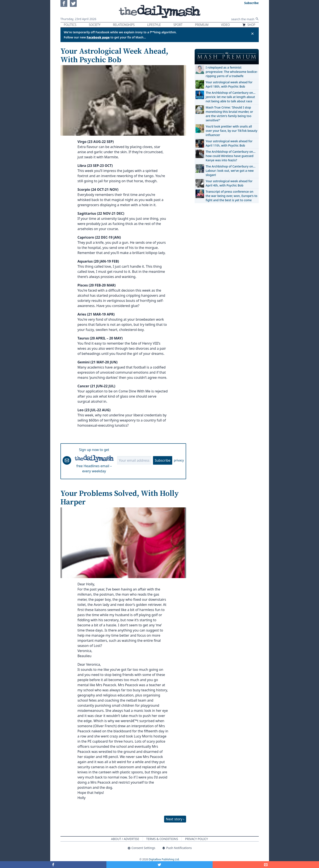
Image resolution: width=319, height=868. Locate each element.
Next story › (175, 819)
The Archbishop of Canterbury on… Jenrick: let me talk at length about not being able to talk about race (231, 97)
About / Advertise (125, 839)
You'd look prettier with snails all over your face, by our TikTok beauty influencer (232, 131)
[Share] (266, 865)
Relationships (124, 25)
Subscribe (162, 460)
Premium (202, 25)
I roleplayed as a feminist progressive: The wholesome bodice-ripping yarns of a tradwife (232, 72)
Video (225, 25)
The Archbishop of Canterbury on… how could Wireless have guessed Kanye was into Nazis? (231, 156)
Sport (178, 25)
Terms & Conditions (162, 839)
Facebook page (98, 37)
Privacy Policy (196, 839)
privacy (179, 460)
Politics (70, 25)
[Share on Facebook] (53, 865)
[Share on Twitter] (160, 865)
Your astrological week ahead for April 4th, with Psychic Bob (229, 183)
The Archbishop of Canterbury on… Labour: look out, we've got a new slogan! (231, 171)
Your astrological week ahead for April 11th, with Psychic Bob (229, 143)
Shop (249, 25)
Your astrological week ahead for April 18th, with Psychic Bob (229, 84)
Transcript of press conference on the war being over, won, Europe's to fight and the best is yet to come (232, 196)
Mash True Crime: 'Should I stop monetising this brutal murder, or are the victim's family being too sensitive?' (229, 114)
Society (95, 25)
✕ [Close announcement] (252, 34)
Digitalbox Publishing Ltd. (164, 859)
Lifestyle (154, 25)
